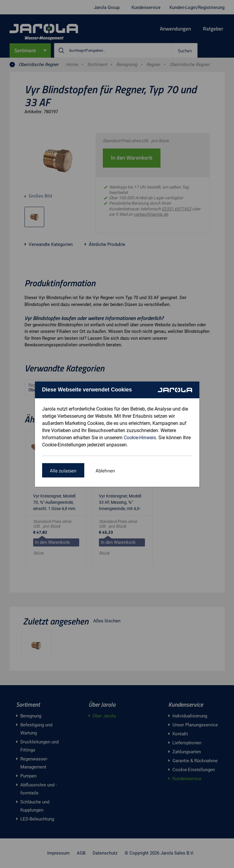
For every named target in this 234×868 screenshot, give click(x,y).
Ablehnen (105, 471)
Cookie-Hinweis (140, 438)
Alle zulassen (63, 471)
